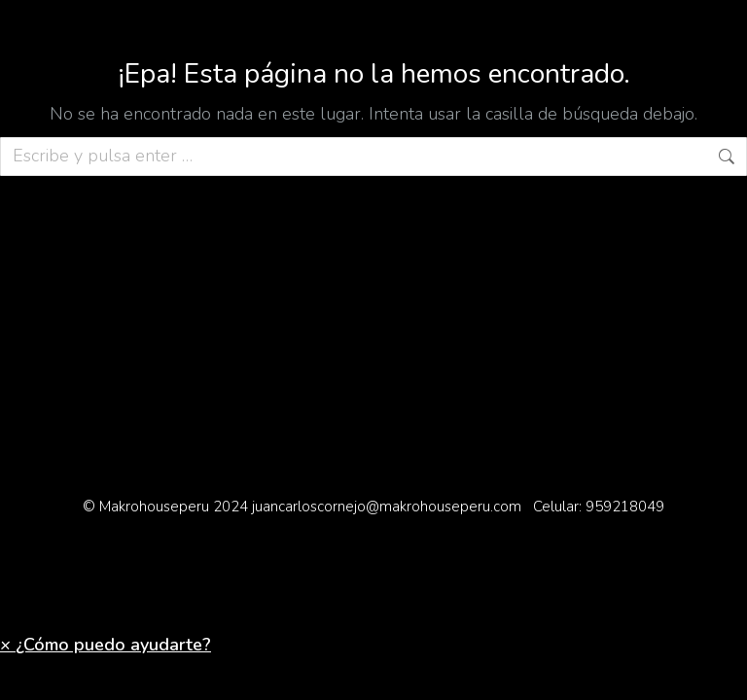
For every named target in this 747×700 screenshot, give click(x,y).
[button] (106, 645)
